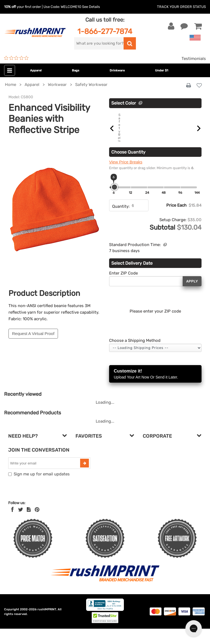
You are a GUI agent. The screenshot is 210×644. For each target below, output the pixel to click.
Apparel (36, 70)
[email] (45, 478)
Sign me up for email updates (42, 489)
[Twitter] (21, 525)
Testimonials (194, 59)
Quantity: (121, 222)
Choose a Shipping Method (135, 356)
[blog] (29, 525)
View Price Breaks (126, 177)
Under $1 (162, 70)
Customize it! (155, 390)
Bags (76, 70)
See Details (91, 7)
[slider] (114, 202)
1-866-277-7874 (105, 31)
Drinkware (117, 70)
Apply (192, 296)
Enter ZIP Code (123, 288)
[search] (99, 43)
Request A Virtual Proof (33, 333)
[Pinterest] (37, 525)
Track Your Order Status (181, 7)
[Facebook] (12, 525)
